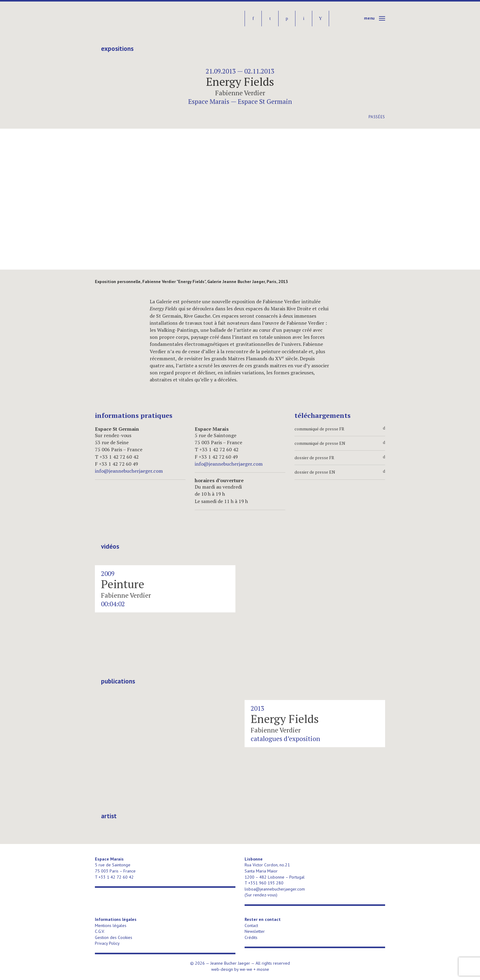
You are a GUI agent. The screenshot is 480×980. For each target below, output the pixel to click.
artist (109, 816)
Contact (251, 925)
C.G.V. (100, 931)
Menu (369, 18)
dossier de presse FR (340, 458)
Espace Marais (209, 101)
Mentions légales (111, 925)
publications (118, 681)
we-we (246, 969)
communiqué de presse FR (340, 429)
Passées (377, 117)
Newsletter (255, 931)
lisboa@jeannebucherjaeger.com (275, 889)
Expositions (117, 49)
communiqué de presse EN (340, 443)
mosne (263, 969)
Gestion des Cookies (114, 937)
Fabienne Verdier (240, 93)
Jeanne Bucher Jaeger (142, 19)
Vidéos (110, 547)
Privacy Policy (107, 943)
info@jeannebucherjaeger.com (129, 471)
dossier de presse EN (340, 472)
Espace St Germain (265, 101)
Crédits (251, 937)
